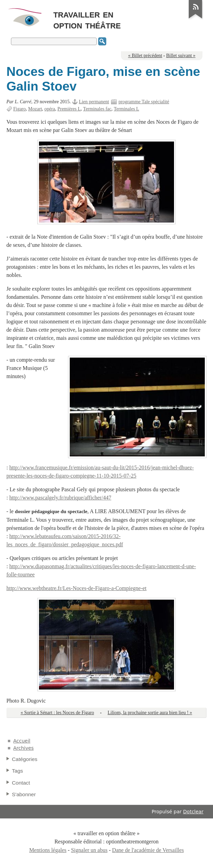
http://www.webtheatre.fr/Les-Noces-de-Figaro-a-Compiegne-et (77, 588)
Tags (18, 771)
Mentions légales (48, 850)
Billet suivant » (181, 56)
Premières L (69, 109)
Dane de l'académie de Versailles (148, 850)
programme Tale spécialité (144, 102)
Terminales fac (97, 109)
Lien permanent (94, 102)
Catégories (25, 759)
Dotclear (193, 812)
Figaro (20, 109)
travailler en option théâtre (87, 19)
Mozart (35, 109)
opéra (50, 109)
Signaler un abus (89, 850)
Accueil (22, 741)
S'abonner (24, 794)
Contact (21, 783)
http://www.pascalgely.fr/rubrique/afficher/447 (60, 498)
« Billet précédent (145, 56)
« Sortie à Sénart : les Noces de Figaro (57, 713)
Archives (24, 748)
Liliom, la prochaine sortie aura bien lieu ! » (150, 713)
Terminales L (127, 109)
